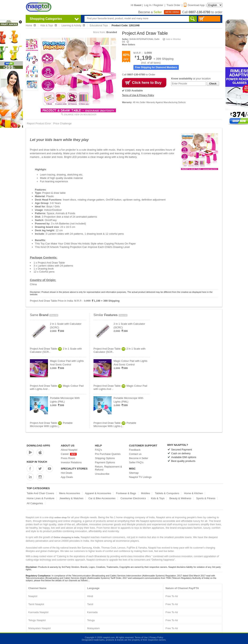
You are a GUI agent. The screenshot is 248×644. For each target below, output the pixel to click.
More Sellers (129, 45)
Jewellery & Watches (71, 498)
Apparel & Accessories (98, 493)
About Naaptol (69, 450)
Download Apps (38, 446)
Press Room (68, 458)
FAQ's (98, 450)
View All (54, 315)
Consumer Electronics (133, 498)
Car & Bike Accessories (102, 498)
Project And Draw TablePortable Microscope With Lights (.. (51, 424)
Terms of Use (141, 637)
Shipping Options (105, 458)
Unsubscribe (102, 474)
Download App (194, 5)
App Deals (67, 477)
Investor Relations (71, 462)
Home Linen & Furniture (41, 498)
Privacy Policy (156, 637)
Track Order (173, 5)
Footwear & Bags (126, 493)
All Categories (35, 503)
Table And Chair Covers (40, 493)
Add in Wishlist (171, 39)
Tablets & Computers (167, 493)
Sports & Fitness (206, 498)
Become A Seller (139, 458)
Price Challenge (62, 123)
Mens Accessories (70, 493)
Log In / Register (154, 5)
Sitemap (134, 473)
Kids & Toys (158, 498)
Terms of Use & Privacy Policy (138, 95)
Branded (112, 32)
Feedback (135, 450)
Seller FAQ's (136, 462)
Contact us (135, 454)
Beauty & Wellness (180, 498)
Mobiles (146, 493)
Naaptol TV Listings (140, 477)
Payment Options (105, 462)
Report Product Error (39, 123)
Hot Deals (67, 473)
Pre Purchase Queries (108, 454)
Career (69, 454)
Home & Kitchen (193, 493)
